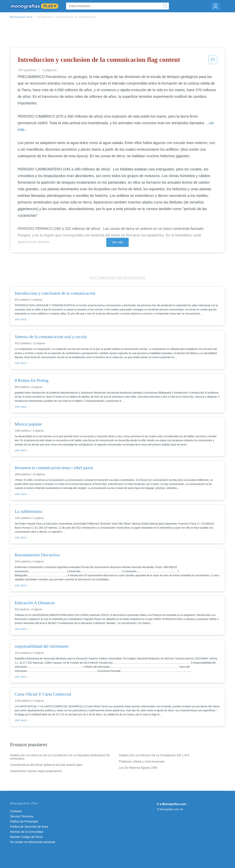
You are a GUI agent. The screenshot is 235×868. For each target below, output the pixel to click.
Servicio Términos (22, 816)
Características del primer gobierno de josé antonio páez (46, 765)
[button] (213, 61)
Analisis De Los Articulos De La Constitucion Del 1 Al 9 (154, 755)
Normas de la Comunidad (27, 832)
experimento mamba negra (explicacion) (36, 771)
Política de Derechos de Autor (29, 827)
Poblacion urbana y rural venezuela (142, 761)
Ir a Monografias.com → (173, 804)
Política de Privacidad (24, 821)
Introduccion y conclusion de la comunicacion (66, 17)
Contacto (16, 811)
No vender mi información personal (33, 842)
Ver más (117, 242)
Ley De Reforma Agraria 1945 (138, 768)
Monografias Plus (21, 17)
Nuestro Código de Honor (27, 837)
